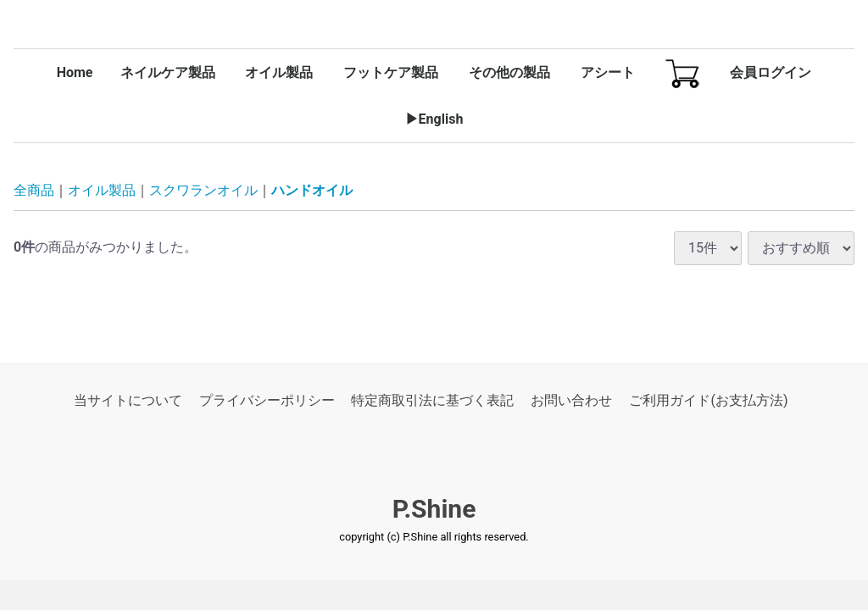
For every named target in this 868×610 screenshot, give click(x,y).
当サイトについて (128, 400)
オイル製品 (279, 72)
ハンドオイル (312, 191)
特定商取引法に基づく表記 (432, 400)
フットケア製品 (391, 72)
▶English (434, 119)
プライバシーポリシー (267, 400)
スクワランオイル (203, 191)
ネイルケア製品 (168, 72)
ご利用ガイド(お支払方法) (708, 400)
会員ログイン (771, 72)
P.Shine (434, 510)
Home (75, 72)
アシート (608, 72)
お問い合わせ (571, 400)
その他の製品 (509, 72)
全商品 (34, 191)
